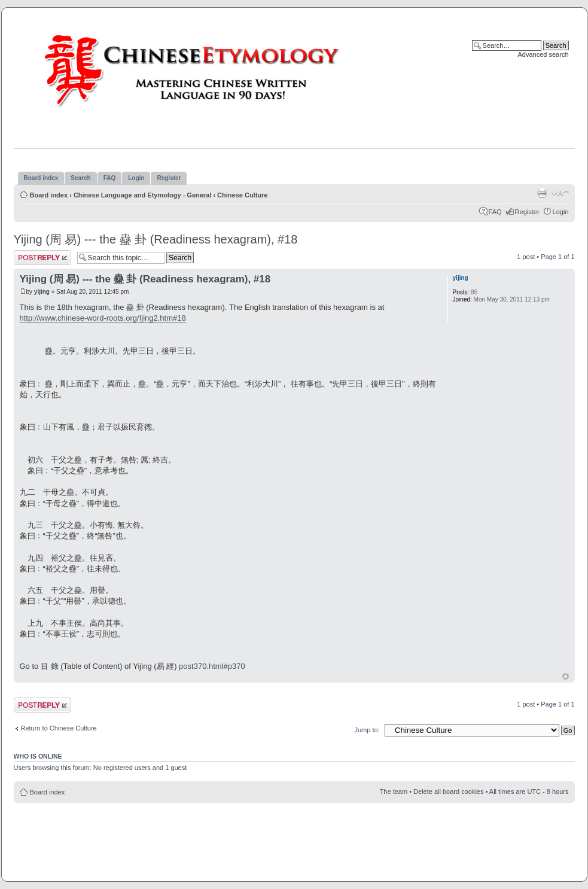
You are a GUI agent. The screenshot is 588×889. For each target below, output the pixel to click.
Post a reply (42, 258)
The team (394, 791)
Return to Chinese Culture (59, 728)
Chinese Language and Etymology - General (142, 195)
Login (561, 212)
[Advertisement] (294, 689)
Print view (542, 193)
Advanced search (543, 54)
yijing (42, 292)
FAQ (495, 212)
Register (527, 212)
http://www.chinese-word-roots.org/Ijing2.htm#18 (103, 318)
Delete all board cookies (448, 791)
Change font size (560, 193)
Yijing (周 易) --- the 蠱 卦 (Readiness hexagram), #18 (156, 239)
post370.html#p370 (212, 666)
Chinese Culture (242, 195)
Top (566, 676)
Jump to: (367, 730)
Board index (49, 195)
